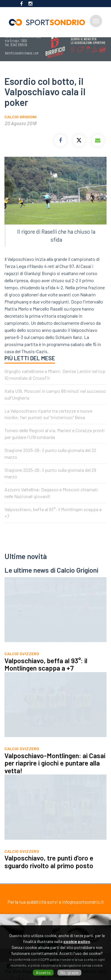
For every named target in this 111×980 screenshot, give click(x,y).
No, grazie (69, 972)
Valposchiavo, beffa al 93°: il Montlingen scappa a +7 (46, 672)
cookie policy (77, 941)
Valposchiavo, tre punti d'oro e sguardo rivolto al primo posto (49, 869)
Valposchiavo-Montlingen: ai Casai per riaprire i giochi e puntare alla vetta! (55, 770)
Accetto (43, 972)
